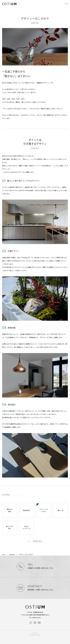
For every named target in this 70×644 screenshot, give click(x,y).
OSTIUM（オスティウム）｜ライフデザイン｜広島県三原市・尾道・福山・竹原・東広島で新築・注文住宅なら (9, 4)
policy (35, 633)
